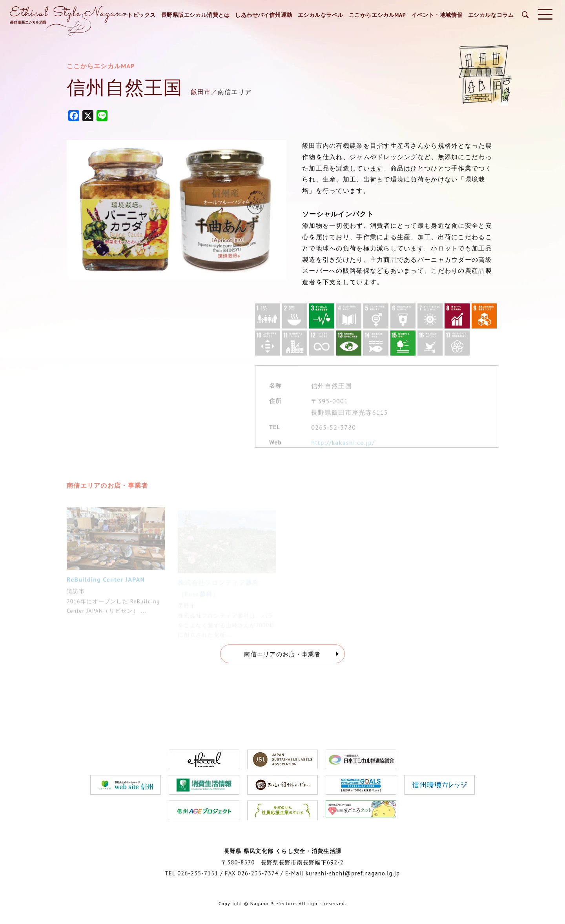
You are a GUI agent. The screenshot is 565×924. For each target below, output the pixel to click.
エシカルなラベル (321, 15)
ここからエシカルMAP (377, 15)
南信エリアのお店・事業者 (282, 654)
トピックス (141, 15)
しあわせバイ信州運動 (264, 15)
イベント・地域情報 (437, 15)
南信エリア (235, 92)
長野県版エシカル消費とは (196, 15)
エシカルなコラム (491, 15)
